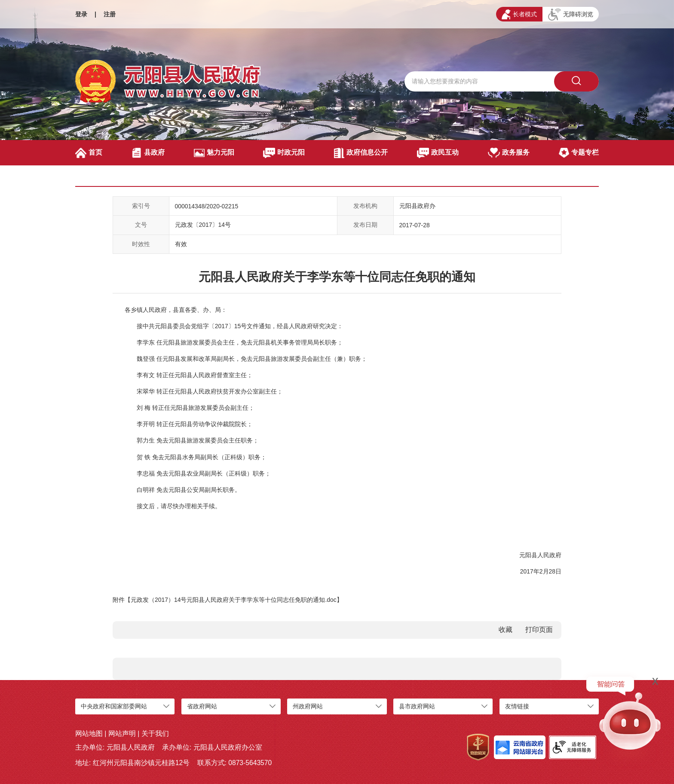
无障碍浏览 (571, 15)
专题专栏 (579, 153)
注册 (110, 14)
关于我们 (155, 734)
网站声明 (122, 734)
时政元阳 (284, 153)
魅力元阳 (214, 153)
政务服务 (509, 153)
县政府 (148, 153)
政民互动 (438, 153)
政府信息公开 (361, 153)
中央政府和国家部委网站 (114, 706)
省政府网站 (202, 706)
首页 (89, 153)
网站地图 (89, 734)
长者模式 (519, 14)
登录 (81, 14)
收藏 (505, 630)
